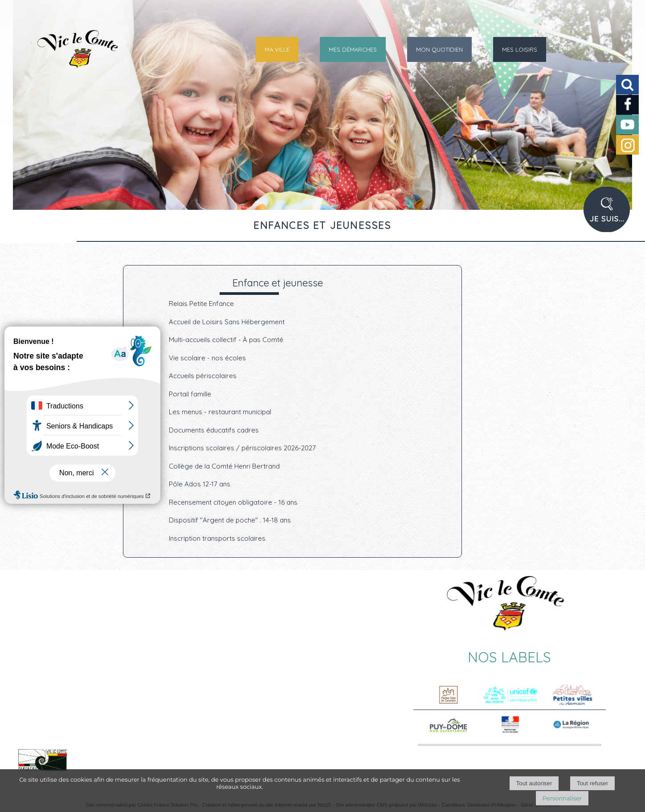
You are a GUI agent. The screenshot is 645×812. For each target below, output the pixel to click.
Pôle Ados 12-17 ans (200, 484)
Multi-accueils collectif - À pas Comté (226, 340)
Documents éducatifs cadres (214, 430)
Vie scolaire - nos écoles (207, 358)
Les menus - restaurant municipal (220, 412)
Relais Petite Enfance (201, 304)
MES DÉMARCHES (353, 49)
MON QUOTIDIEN (439, 49)
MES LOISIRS (520, 49)
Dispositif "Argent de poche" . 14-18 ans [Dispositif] (230, 520)
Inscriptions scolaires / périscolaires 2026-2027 (242, 448)
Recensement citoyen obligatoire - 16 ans (233, 502)
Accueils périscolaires (203, 376)
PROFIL (610, 215)
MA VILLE (277, 49)
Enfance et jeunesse (278, 283)
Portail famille (190, 394)
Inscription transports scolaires (217, 538)
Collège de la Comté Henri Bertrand (224, 466)
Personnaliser (562, 798)
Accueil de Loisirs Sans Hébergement (227, 322)
